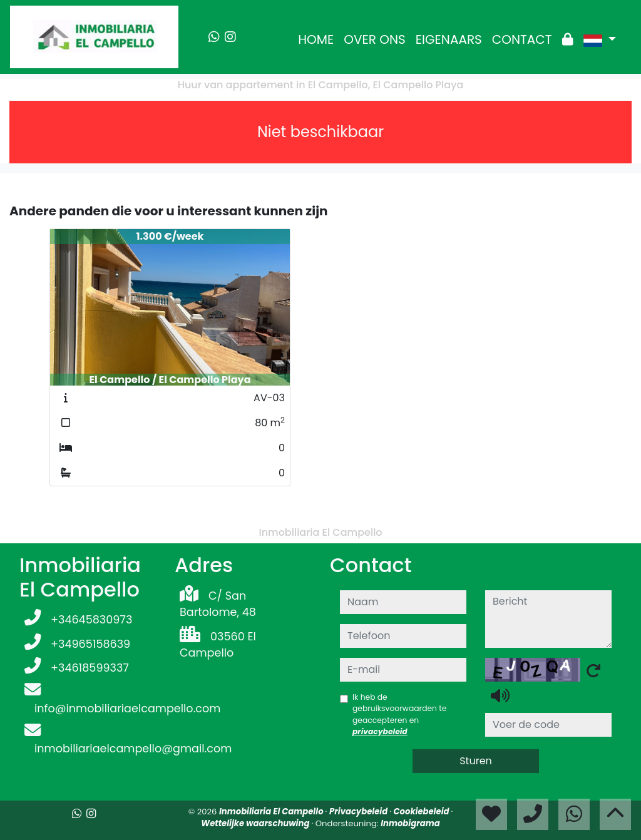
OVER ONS (375, 39)
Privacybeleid (359, 812)
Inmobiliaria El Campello (272, 812)
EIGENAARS (449, 39)
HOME (316, 39)
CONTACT (522, 39)
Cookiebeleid (423, 812)
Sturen (476, 761)
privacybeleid (380, 731)
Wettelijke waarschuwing (256, 823)
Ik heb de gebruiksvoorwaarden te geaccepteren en (399, 714)
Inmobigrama (410, 823)
